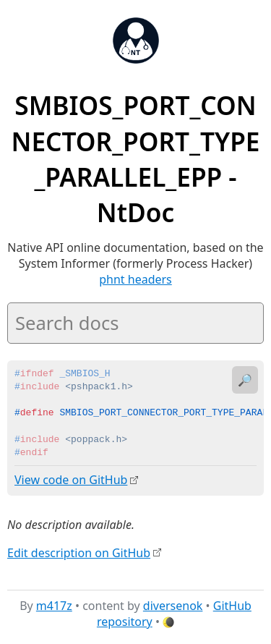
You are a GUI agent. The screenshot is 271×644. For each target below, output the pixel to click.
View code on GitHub (71, 480)
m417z (54, 605)
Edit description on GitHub (79, 552)
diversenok (173, 605)
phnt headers (135, 279)
